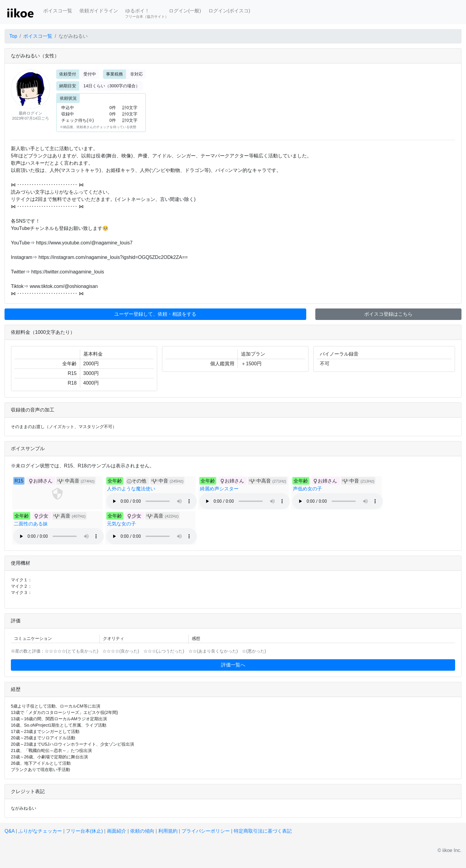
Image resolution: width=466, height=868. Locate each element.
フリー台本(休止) (84, 831)
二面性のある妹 (31, 524)
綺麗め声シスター (219, 489)
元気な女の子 (121, 524)
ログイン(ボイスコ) (229, 11)
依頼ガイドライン (99, 11)
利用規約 (168, 831)
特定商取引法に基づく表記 (263, 831)
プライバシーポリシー (206, 831)
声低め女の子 (307, 489)
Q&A (10, 831)
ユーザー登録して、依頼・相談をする (155, 314)
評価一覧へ (233, 665)
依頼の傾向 (142, 831)
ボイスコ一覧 (58, 11)
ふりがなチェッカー (40, 831)
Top (13, 36)
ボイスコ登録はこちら (388, 314)
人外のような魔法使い (131, 489)
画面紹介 (117, 831)
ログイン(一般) (185, 11)
